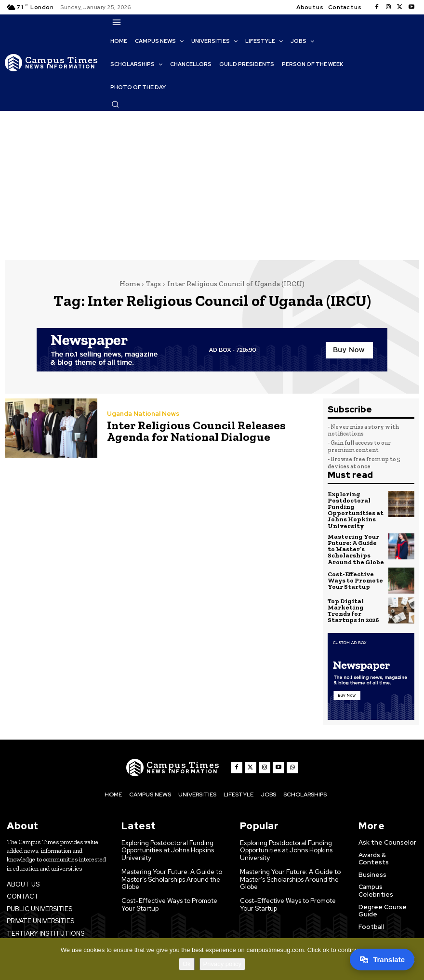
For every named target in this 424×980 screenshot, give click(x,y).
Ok (187, 964)
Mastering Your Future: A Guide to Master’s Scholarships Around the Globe (356, 549)
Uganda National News (143, 414)
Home (130, 284)
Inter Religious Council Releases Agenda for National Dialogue (194, 431)
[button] (115, 104)
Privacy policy (222, 964)
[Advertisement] (212, 183)
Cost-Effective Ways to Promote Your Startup (355, 579)
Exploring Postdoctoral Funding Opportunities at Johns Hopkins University (356, 510)
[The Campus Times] (52, 63)
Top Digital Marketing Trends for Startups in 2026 (353, 609)
